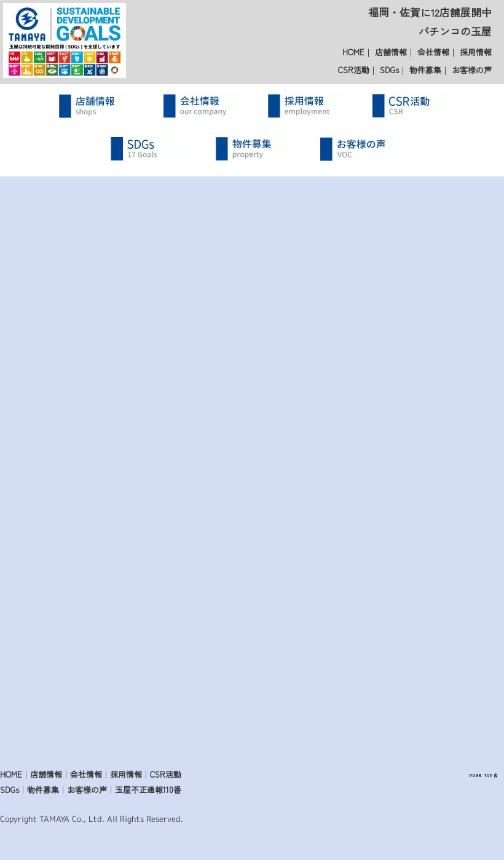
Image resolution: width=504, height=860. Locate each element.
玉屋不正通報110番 (148, 790)
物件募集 (425, 70)
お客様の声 (472, 70)
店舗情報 (391, 52)
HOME (353, 52)
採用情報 (476, 52)
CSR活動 (354, 70)
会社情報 (433, 52)
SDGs (389, 70)
